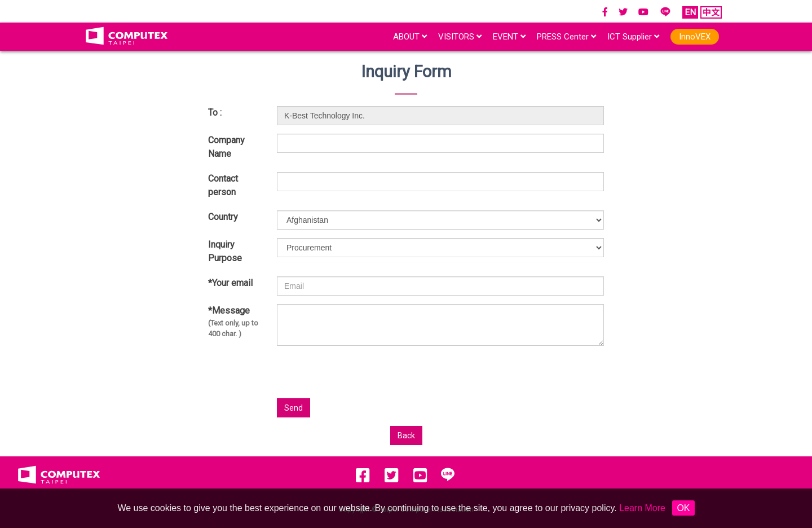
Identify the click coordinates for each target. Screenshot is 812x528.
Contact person (223, 185)
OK (683, 508)
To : (215, 113)
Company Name (226, 147)
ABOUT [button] (410, 37)
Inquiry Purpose (225, 251)
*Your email (230, 283)
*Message (234, 322)
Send (294, 408)
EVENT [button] (509, 37)
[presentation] (493, 376)
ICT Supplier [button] (633, 37)
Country (223, 217)
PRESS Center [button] (566, 37)
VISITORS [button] (460, 37)
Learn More (642, 508)
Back (406, 435)
